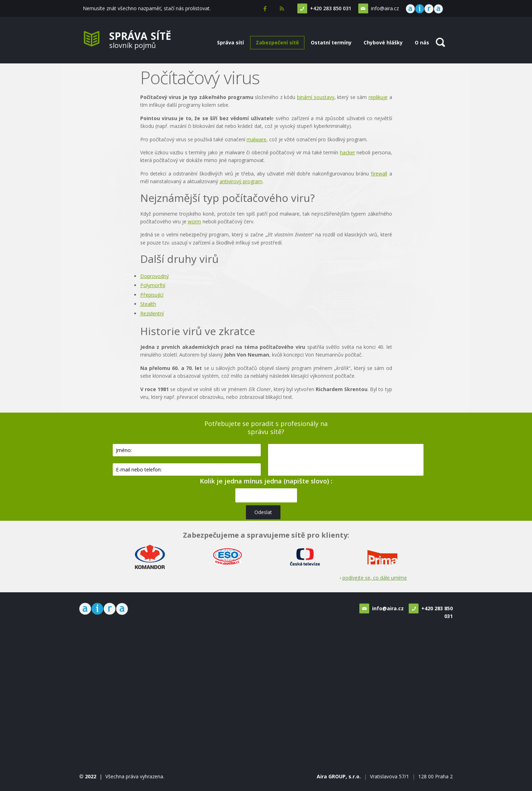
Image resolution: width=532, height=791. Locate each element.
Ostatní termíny (331, 42)
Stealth (148, 304)
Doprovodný (154, 276)
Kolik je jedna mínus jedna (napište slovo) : (266, 481)
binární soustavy (316, 97)
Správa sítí (230, 42)
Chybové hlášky (383, 42)
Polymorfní (153, 285)
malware (256, 139)
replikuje (378, 97)
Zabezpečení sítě (277, 42)
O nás (422, 42)
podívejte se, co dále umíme (375, 578)
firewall (379, 174)
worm (194, 221)
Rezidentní (152, 313)
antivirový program (241, 181)
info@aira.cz (384, 8)
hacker (348, 152)
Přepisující (152, 295)
